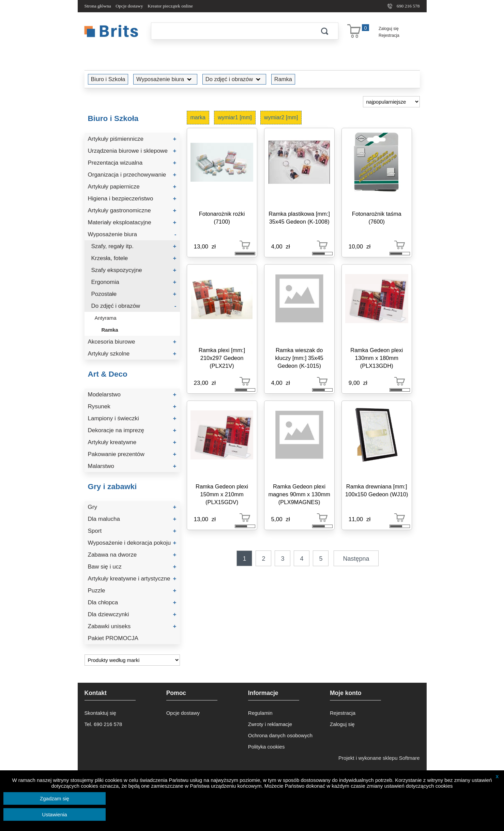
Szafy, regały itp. (134, 246)
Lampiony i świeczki (132, 418)
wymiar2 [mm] (281, 117)
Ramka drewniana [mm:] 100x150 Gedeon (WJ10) (377, 490)
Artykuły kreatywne (132, 442)
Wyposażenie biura (165, 79)
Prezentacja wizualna (132, 163)
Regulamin (260, 713)
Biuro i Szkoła (108, 79)
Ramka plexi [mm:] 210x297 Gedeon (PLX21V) (222, 358)
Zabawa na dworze (132, 555)
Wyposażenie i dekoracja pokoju (132, 543)
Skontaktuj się (100, 713)
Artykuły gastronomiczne (132, 210)
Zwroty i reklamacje (270, 724)
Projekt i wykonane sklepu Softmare (379, 758)
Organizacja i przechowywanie (132, 175)
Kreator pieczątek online (170, 6)
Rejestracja (389, 35)
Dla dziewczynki (132, 614)
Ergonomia (134, 282)
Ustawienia (54, 814)
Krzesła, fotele (134, 258)
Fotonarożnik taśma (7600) (377, 218)
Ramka (283, 79)
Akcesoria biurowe (132, 342)
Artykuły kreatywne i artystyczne (132, 579)
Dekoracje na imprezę (132, 430)
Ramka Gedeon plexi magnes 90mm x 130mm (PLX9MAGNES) (299, 494)
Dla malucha (132, 519)
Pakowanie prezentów (132, 454)
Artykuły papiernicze (132, 187)
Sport (132, 531)
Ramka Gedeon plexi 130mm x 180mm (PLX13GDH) (377, 358)
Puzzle (132, 591)
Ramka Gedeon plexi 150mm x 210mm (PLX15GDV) (222, 494)
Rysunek (132, 406)
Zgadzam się (55, 798)
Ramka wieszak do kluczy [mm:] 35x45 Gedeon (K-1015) (299, 358)
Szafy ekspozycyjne (134, 270)
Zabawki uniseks (132, 626)
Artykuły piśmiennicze (132, 139)
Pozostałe (134, 294)
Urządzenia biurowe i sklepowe (132, 151)
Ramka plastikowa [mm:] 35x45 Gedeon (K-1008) (299, 218)
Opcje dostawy (129, 6)
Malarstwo (132, 466)
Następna (356, 559)
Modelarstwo (132, 395)
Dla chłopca (132, 602)
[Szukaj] (231, 31)
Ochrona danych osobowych (280, 735)
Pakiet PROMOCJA (113, 638)
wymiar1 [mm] (235, 117)
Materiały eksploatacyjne (132, 222)
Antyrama (106, 318)
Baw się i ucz (132, 567)
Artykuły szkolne (132, 354)
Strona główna (98, 6)
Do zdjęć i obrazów (234, 79)
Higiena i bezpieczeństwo (132, 199)
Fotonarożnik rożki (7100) (222, 218)
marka (198, 117)
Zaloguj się (389, 29)
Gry (132, 507)
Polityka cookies (266, 747)
